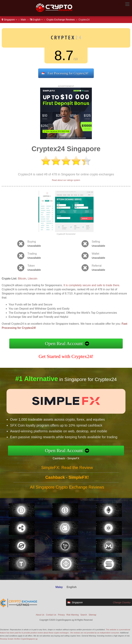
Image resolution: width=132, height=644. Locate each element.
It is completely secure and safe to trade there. (92, 285)
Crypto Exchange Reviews (61, 20)
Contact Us (51, 615)
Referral (97, 266)
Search (84, 615)
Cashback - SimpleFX (71, 457)
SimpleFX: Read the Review (67, 472)
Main (23, 20)
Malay (59, 587)
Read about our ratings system (66, 180)
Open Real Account (64, 343)
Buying (32, 242)
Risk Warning (73, 615)
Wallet (95, 254)
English (36, 20)
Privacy (61, 615)
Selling (96, 242)
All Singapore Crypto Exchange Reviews (67, 492)
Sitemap (93, 615)
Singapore (9, 20)
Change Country (122, 602)
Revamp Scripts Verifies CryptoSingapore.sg (19, 639)
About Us (40, 615)
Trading (32, 254)
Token (31, 266)
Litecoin (32, 279)
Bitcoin (22, 279)
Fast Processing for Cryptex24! (68, 73)
